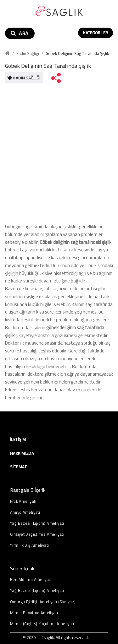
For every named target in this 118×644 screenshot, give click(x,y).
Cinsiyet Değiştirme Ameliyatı (37, 534)
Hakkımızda (22, 453)
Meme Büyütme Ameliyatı (34, 613)
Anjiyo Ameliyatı (25, 512)
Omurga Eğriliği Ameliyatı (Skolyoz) (43, 602)
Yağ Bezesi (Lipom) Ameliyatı (37, 523)
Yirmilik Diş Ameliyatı (29, 545)
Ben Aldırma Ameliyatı (31, 580)
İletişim (18, 439)
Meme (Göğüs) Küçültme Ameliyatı (42, 624)
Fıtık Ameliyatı (23, 501)
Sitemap (19, 467)
